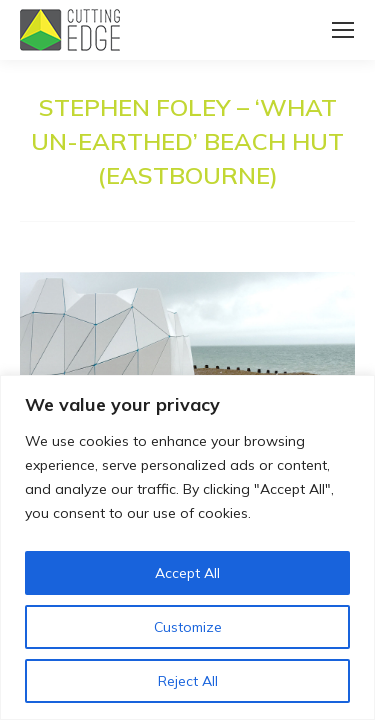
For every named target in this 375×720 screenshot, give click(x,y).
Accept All (187, 573)
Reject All (188, 681)
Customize (188, 627)
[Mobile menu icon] (343, 30)
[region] (187, 547)
